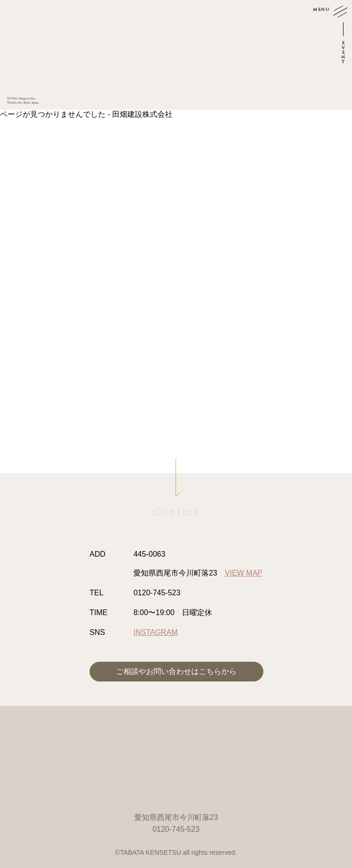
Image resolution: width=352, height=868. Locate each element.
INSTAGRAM (156, 632)
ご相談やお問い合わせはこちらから (176, 671)
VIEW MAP (244, 573)
